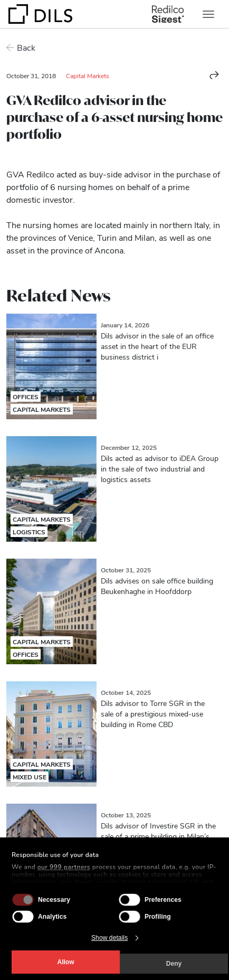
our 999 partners (64, 867)
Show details (109, 938)
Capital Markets (88, 76)
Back (26, 47)
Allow (66, 962)
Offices (26, 397)
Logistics (29, 532)
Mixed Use (30, 777)
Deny (174, 964)
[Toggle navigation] (208, 14)
